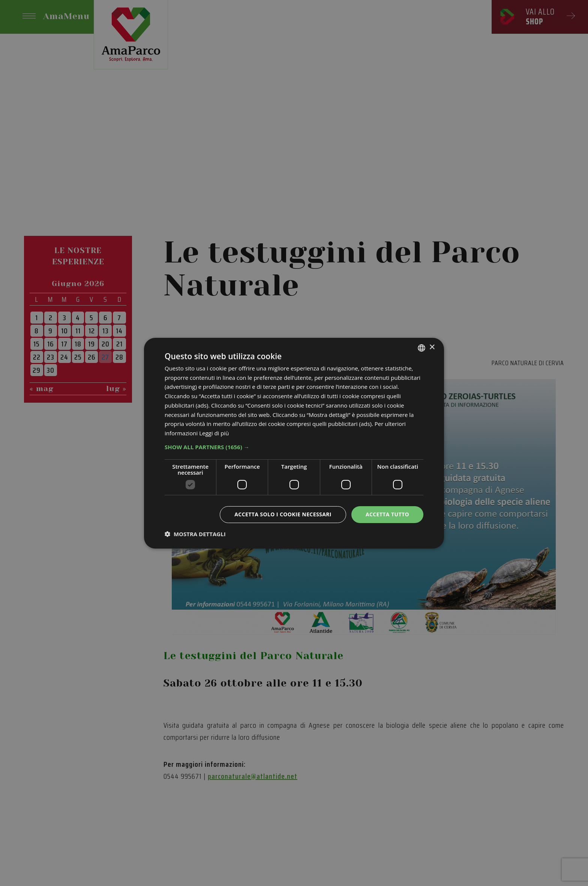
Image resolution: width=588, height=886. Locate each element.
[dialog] (294, 443)
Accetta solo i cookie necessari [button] (283, 514)
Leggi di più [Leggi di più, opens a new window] (214, 433)
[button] (294, 447)
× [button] (432, 347)
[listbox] (421, 348)
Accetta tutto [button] (387, 514)
